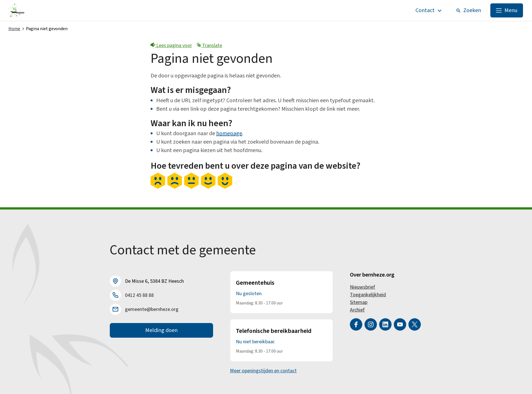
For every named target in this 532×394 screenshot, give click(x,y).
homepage (229, 133)
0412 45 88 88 (139, 295)
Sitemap (359, 302)
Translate (209, 45)
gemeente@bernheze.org (152, 309)
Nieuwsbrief (363, 287)
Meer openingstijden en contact (263, 371)
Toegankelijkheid (368, 295)
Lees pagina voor (171, 45)
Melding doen (161, 330)
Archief (357, 310)
